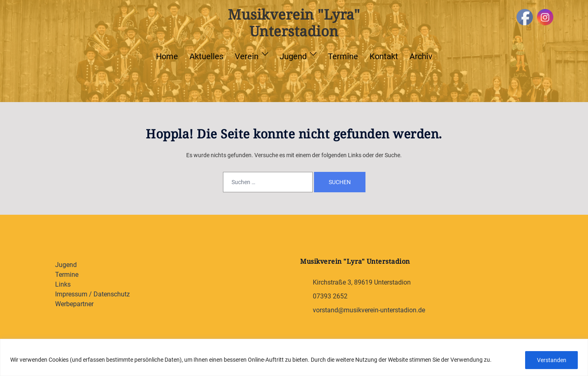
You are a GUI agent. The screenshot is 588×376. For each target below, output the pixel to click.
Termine (343, 56)
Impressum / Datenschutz (92, 294)
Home (167, 56)
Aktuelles (206, 56)
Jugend (293, 56)
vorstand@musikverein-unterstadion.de (369, 310)
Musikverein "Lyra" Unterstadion (294, 23)
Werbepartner (74, 304)
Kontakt (384, 56)
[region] (294, 357)
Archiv (421, 56)
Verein (247, 56)
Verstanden (551, 360)
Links (63, 284)
